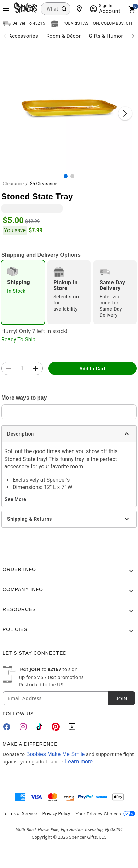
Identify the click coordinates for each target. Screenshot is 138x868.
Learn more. (80, 762)
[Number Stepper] (22, 369)
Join (121, 699)
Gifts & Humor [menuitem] (106, 36)
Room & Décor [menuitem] (63, 36)
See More (15, 499)
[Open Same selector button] (24, 23)
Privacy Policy (56, 813)
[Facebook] (7, 727)
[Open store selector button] (91, 23)
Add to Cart (92, 369)
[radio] (23, 292)
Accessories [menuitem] (23, 36)
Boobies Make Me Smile (56, 754)
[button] (69, 107)
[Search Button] (64, 9)
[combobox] (56, 9)
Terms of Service (20, 813)
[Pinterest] (56, 727)
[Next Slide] (125, 113)
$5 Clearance (43, 184)
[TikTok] (39, 727)
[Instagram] (23, 727)
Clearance (13, 184)
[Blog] (72, 727)
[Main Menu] (6, 9)
